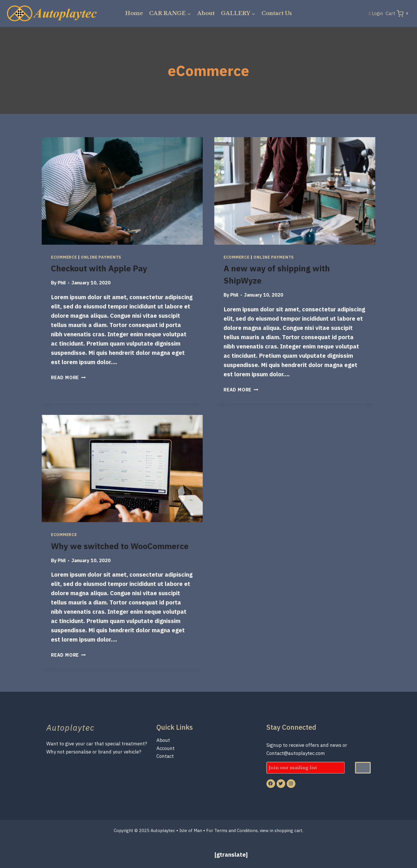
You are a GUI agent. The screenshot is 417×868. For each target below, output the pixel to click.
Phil (62, 283)
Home (134, 13)
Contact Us (277, 13)
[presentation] (122, 191)
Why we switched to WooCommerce (120, 546)
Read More (68, 377)
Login (377, 13)
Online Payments (101, 257)
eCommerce (64, 257)
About (206, 13)
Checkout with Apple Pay (99, 268)
